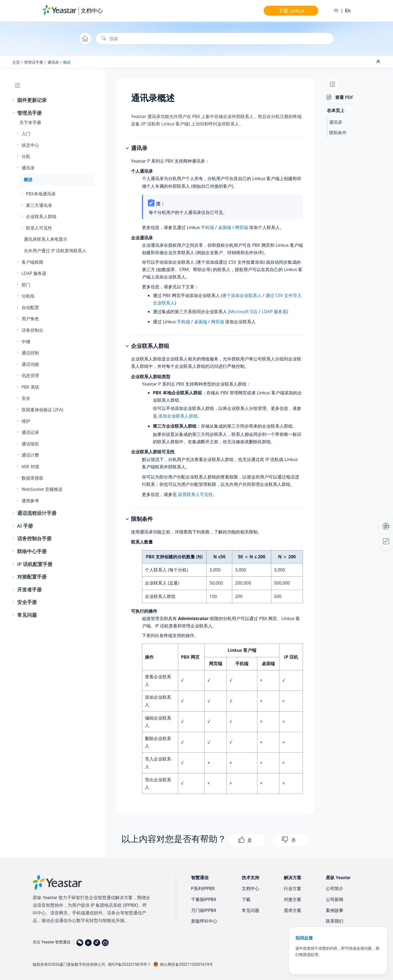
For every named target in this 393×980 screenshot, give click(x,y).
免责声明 (319, 964)
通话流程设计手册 (37, 513)
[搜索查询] (215, 39)
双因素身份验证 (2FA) (42, 410)
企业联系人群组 (41, 216)
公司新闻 (335, 900)
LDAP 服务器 (34, 273)
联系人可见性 (39, 228)
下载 (246, 900)
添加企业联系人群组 (178, 416)
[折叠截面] (379, 62)
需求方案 (293, 910)
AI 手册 (25, 526)
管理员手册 (34, 62)
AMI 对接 (30, 466)
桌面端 (225, 227)
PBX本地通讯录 (41, 194)
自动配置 (30, 307)
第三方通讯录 (39, 205)
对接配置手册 (32, 577)
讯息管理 (30, 375)
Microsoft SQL (244, 312)
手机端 (207, 227)
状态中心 (30, 145)
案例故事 (335, 910)
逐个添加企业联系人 (242, 295)
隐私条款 (336, 964)
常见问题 (27, 615)
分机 (26, 156)
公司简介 (335, 889)
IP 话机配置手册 (35, 564)
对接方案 (293, 900)
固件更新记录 (32, 100)
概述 (67, 62)
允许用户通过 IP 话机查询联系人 (55, 251)
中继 (26, 342)
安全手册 (27, 602)
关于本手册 (30, 122)
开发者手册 (29, 589)
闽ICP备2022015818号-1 (129, 964)
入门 (26, 134)
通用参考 (30, 501)
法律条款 (352, 964)
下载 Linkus (291, 11)
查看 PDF (344, 97)
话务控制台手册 (34, 538)
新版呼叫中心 (204, 921)
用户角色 (30, 319)
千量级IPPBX (204, 900)
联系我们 (335, 921)
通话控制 (30, 353)
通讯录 (53, 62)
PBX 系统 (30, 387)
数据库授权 (32, 478)
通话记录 (30, 432)
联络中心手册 (32, 551)
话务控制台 (32, 330)
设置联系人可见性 (195, 494)
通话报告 (30, 444)
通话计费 (30, 455)
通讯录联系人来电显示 (46, 239)
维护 (26, 421)
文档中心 (92, 11)
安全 (26, 398)
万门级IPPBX (204, 910)
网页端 (242, 227)
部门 (26, 285)
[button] (14, 100)
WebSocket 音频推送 (42, 489)
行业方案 (293, 889)
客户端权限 (32, 262)
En (348, 11)
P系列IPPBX (203, 889)
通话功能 (30, 364)
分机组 (28, 296)
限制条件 (338, 133)
